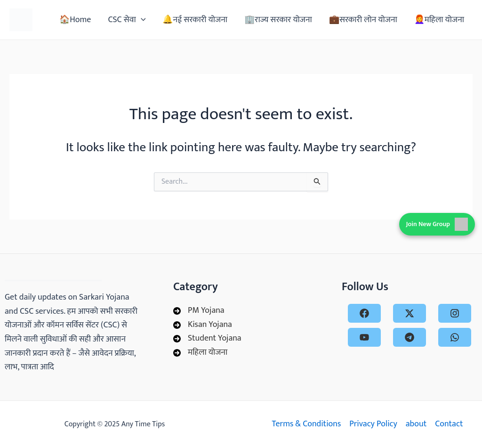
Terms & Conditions (306, 424)
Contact (449, 424)
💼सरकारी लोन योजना (363, 20)
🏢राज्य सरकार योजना (278, 20)
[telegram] (410, 337)
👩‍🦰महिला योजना (439, 20)
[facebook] (364, 313)
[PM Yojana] (199, 311)
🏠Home (75, 20)
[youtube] (364, 337)
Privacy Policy (373, 424)
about (416, 424)
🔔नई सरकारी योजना (195, 20)
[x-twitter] (410, 313)
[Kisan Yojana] (203, 325)
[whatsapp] (455, 337)
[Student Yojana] (207, 339)
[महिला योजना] (200, 353)
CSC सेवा (127, 20)
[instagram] (455, 313)
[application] (141, 20)
